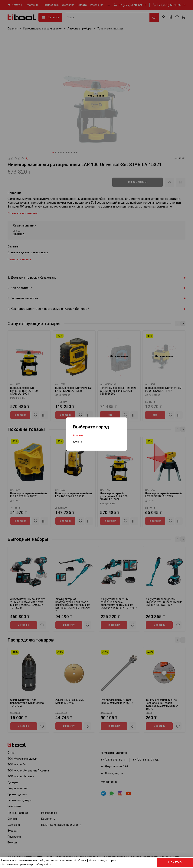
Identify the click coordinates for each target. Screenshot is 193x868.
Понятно (175, 862)
